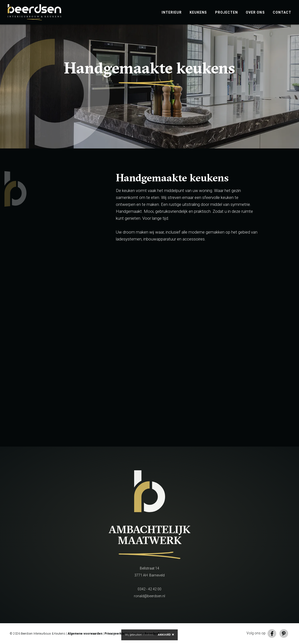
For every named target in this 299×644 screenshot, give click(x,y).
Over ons (255, 12)
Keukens (198, 12)
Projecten (227, 12)
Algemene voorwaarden (85, 634)
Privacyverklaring (117, 634)
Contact (282, 12)
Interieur (172, 12)
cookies (148, 635)
